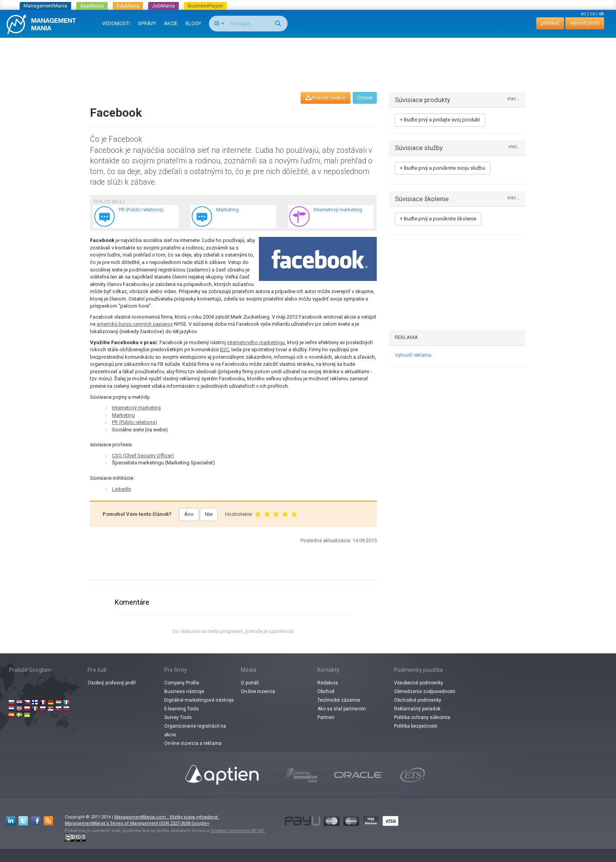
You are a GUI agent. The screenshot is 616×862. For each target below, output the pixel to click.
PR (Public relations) (135, 422)
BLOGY (193, 23)
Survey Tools (178, 717)
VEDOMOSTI (116, 23)
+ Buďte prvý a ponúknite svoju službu (443, 168)
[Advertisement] (308, 57)
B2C (225, 349)
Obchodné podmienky (418, 700)
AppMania (92, 6)
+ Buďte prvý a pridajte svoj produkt (440, 120)
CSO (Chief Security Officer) (143, 456)
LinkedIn (122, 489)
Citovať (365, 98)
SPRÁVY (147, 23)
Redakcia (328, 683)
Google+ (200, 823)
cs (592, 14)
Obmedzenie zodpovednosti (425, 691)
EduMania (128, 6)
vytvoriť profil (585, 23)
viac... (513, 99)
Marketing (123, 415)
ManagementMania (45, 6)
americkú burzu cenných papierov (135, 324)
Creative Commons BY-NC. (238, 831)
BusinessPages (205, 6)
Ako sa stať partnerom (342, 709)
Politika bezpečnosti (416, 726)
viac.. (514, 147)
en (583, 14)
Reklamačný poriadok (417, 709)
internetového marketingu (256, 342)
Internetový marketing (136, 408)
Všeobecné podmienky (419, 683)
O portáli (250, 683)
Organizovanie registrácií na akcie (195, 730)
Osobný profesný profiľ (112, 683)
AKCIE (171, 23)
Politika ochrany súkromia (422, 717)
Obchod (326, 691)
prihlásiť (550, 23)
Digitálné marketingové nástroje (199, 700)
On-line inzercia (258, 691)
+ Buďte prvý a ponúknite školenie (438, 219)
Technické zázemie (339, 700)
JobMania (163, 6)
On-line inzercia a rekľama (193, 743)
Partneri (326, 717)
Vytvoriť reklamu (413, 355)
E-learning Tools (181, 709)
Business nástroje (184, 691)
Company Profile (182, 683)
